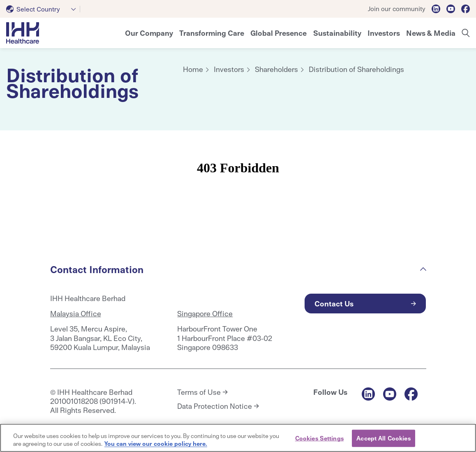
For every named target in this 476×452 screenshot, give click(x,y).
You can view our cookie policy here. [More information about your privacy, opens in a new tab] (156, 443)
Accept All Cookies (383, 438)
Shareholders (276, 69)
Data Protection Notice (215, 406)
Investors (229, 69)
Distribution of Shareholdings (356, 69)
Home (193, 69)
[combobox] (43, 9)
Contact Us (334, 303)
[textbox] (35, 9)
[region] (238, 438)
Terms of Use (199, 392)
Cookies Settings (319, 438)
